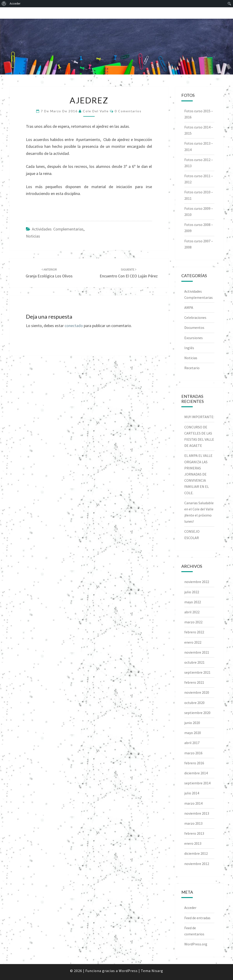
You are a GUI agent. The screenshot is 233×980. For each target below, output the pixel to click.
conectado (74, 326)
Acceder (190, 908)
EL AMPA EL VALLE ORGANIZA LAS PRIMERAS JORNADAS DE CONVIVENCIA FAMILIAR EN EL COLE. (198, 474)
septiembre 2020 (197, 713)
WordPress (128, 971)
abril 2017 (192, 743)
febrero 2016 (194, 763)
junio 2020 (192, 723)
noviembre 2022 (197, 582)
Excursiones (194, 338)
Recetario (192, 368)
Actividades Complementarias (58, 229)
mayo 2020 (193, 733)
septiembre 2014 (197, 783)
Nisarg (157, 971)
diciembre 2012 (196, 853)
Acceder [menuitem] (15, 4)
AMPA (189, 307)
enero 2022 (193, 642)
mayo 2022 (193, 602)
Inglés (189, 348)
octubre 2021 (194, 662)
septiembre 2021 (197, 672)
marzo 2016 (193, 753)
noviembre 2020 (197, 692)
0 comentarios (128, 111)
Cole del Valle (96, 111)
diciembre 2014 (196, 773)
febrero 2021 (194, 682)
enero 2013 (193, 843)
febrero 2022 (194, 632)
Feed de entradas (197, 918)
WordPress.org (196, 944)
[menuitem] (4, 4)
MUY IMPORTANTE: (199, 417)
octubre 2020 (194, 703)
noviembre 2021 (197, 652)
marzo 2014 (193, 803)
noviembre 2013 (197, 813)
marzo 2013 (193, 823)
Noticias (33, 236)
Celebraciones (195, 317)
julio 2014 (192, 793)
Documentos (194, 328)
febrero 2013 (194, 833)
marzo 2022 (193, 622)
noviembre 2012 (197, 864)
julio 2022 (192, 592)
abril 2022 (192, 612)
